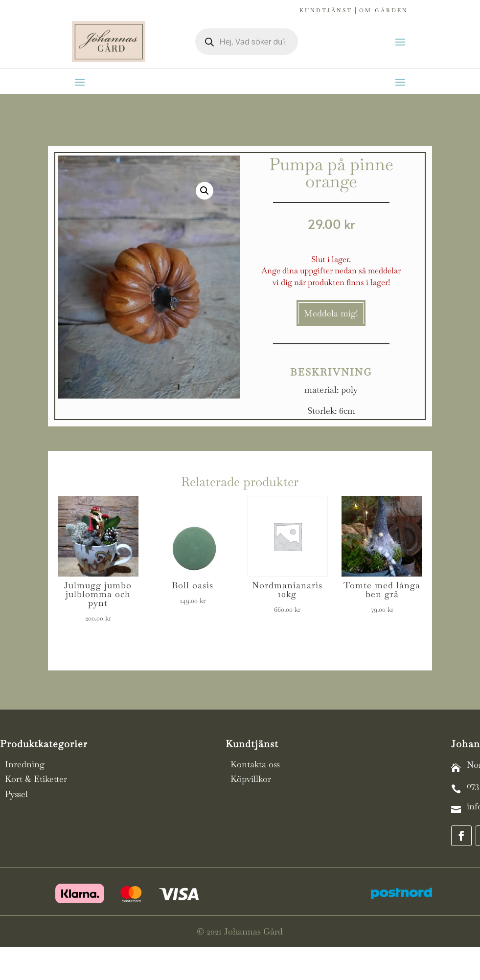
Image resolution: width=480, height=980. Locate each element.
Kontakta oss (255, 764)
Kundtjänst (326, 10)
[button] (205, 191)
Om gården (384, 10)
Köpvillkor (251, 779)
